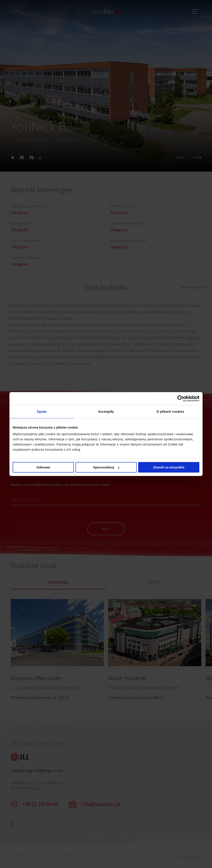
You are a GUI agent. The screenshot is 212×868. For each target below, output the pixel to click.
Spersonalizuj (106, 467)
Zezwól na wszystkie (169, 467)
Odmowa (43, 467)
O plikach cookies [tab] (170, 411)
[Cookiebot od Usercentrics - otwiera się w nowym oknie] (181, 399)
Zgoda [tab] (42, 411)
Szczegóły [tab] (106, 411)
